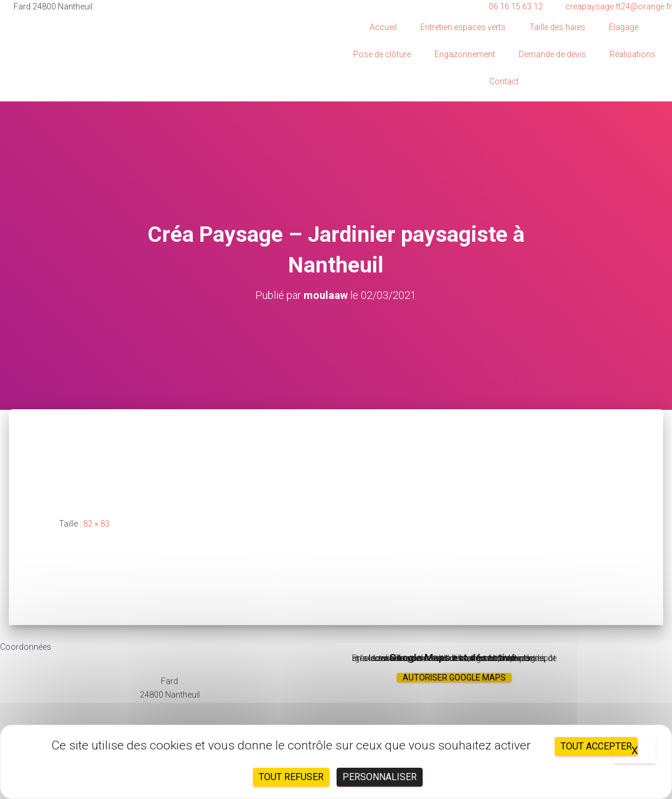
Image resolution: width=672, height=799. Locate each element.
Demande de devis (552, 54)
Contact (504, 81)
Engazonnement (465, 54)
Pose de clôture (382, 54)
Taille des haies (557, 27)
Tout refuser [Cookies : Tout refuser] (291, 777)
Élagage (624, 27)
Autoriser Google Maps (454, 678)
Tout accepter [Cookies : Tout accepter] (596, 746)
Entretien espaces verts (463, 27)
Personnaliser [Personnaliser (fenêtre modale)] (380, 777)
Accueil (383, 27)
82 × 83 (96, 524)
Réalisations (633, 54)
